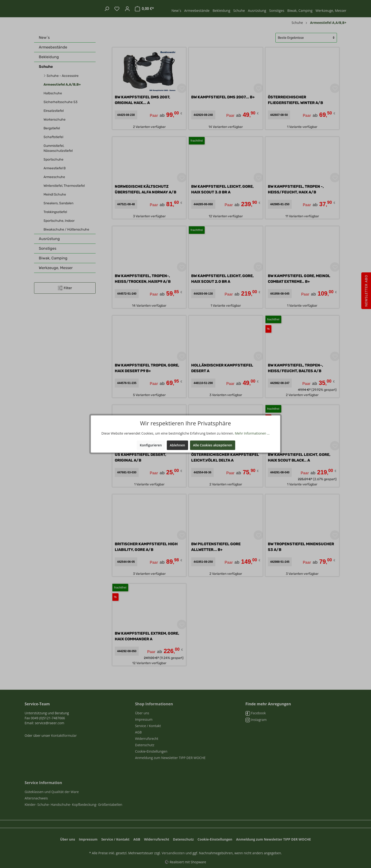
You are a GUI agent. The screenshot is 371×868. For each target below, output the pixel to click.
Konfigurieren (151, 445)
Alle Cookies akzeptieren (213, 445)
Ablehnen (178, 445)
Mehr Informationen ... (252, 433)
